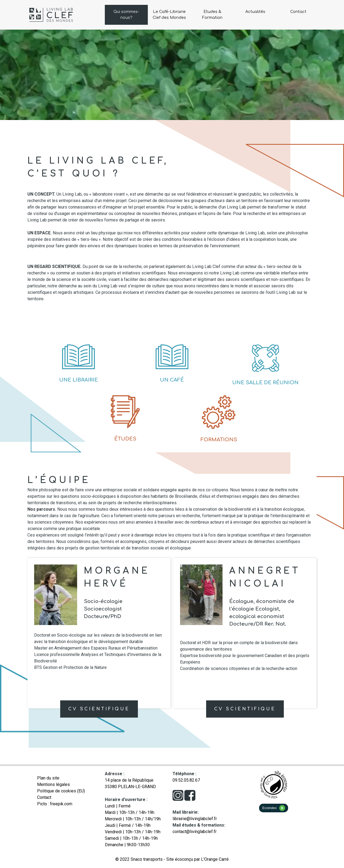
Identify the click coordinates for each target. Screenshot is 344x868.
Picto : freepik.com (55, 804)
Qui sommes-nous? (126, 15)
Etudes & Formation (212, 15)
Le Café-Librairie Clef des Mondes (169, 15)
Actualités (255, 12)
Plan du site (48, 778)
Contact (298, 12)
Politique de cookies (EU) (61, 791)
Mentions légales (53, 784)
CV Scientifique (99, 709)
